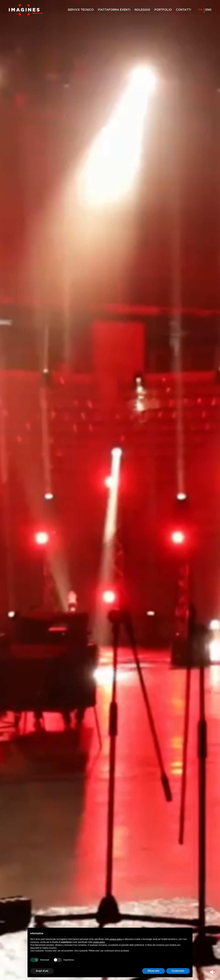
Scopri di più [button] (42, 971)
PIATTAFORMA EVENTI (114, 10)
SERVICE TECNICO (81, 10)
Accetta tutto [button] (178, 971)
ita (200, 10)
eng (208, 10)
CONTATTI (183, 10)
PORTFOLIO (163, 10)
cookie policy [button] (99, 942)
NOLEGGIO (142, 10)
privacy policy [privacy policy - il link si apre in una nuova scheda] (116, 939)
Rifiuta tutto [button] (153, 971)
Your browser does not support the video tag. (110, 490)
